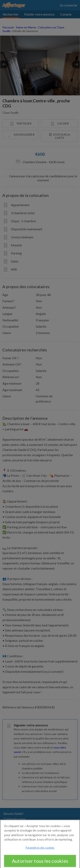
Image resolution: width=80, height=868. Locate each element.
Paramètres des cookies (40, 850)
